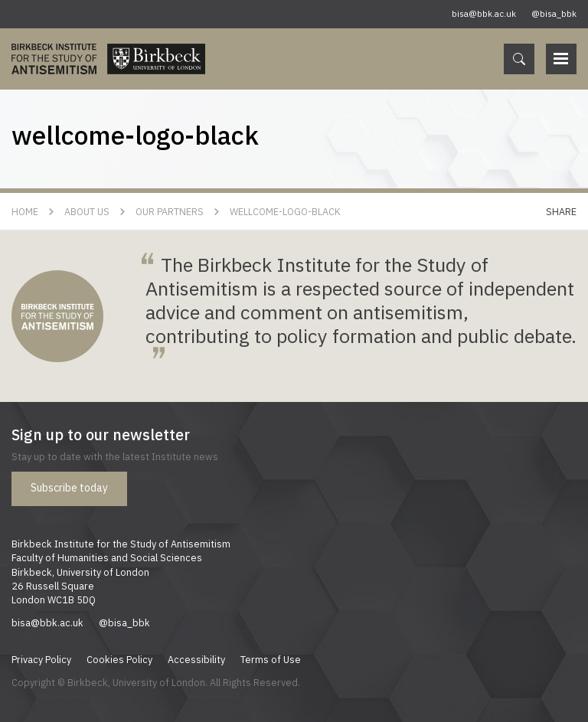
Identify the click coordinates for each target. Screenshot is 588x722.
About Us (87, 211)
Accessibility (196, 659)
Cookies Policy (119, 659)
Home (25, 211)
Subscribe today (69, 488)
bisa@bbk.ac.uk (484, 14)
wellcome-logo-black (285, 211)
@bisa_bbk (554, 14)
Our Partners (170, 211)
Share (561, 211)
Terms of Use (271, 659)
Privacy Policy (41, 659)
